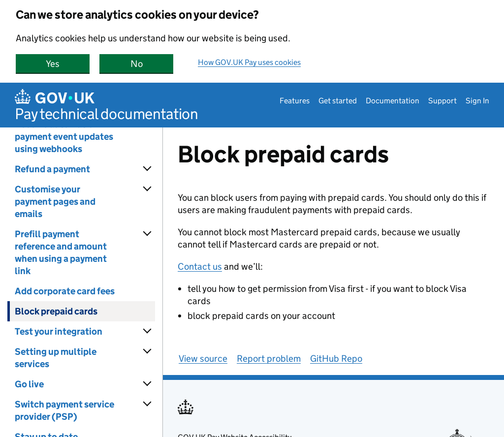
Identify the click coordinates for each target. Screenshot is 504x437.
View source (203, 359)
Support (442, 101)
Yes (68, 64)
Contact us (200, 266)
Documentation (393, 101)
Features (295, 101)
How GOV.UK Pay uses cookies (249, 62)
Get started (338, 101)
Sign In (477, 101)
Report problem (269, 359)
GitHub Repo (336, 359)
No (152, 64)
